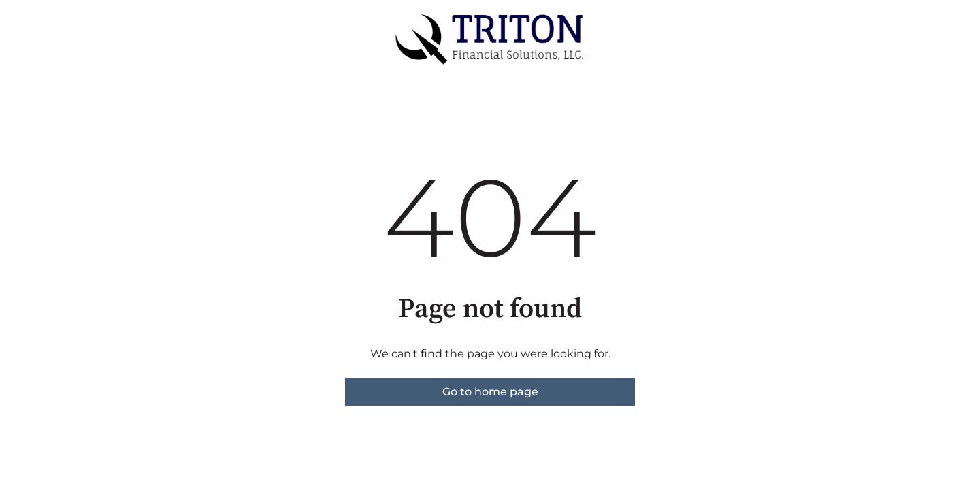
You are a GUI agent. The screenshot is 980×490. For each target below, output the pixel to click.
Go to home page (490, 392)
